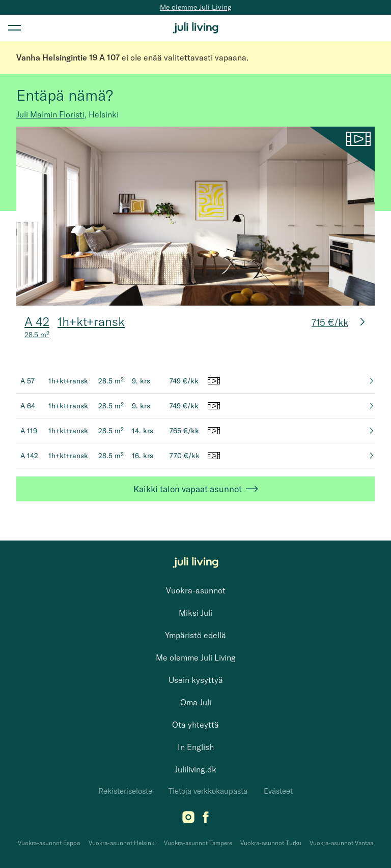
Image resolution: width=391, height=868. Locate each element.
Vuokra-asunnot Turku (271, 843)
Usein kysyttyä (196, 680)
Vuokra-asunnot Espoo (49, 843)
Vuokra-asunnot (196, 590)
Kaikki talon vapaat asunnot (196, 489)
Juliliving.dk (195, 769)
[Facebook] (206, 820)
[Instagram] (188, 820)
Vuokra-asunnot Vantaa (341, 843)
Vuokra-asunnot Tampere (198, 843)
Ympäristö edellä (195, 635)
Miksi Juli (195, 613)
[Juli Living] (195, 28)
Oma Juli (196, 702)
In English (196, 747)
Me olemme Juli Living (195, 7)
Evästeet (278, 791)
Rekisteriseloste (125, 791)
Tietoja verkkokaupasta (208, 791)
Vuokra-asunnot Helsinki (122, 843)
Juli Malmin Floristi (50, 114)
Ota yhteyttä (195, 725)
